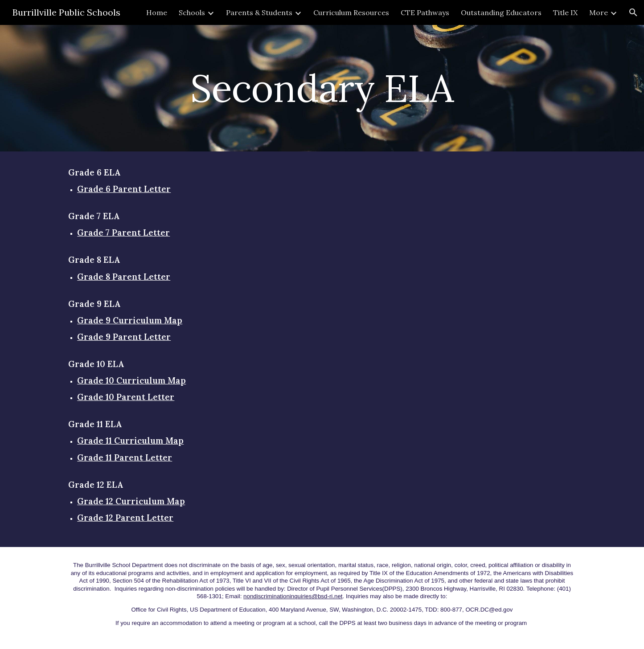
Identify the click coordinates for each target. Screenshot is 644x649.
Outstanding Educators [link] (501, 12)
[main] (322, 88)
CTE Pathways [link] (425, 12)
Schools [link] (192, 12)
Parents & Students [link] (259, 12)
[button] (633, 12)
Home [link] (157, 12)
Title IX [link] (565, 12)
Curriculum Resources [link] (351, 12)
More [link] (599, 12)
